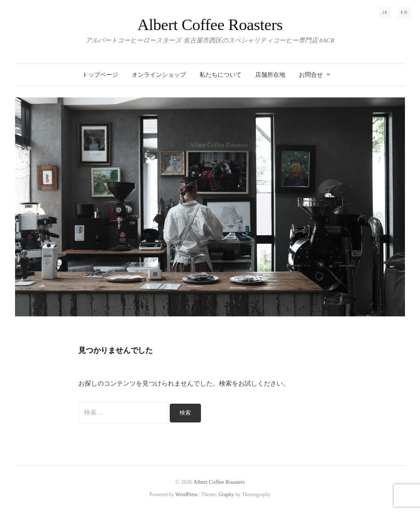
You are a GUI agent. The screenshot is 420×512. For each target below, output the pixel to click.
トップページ (100, 75)
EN (404, 12)
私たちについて (221, 75)
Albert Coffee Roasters (210, 25)
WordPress (187, 495)
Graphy (226, 495)
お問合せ (311, 75)
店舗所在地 (270, 75)
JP (385, 12)
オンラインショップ (159, 75)
